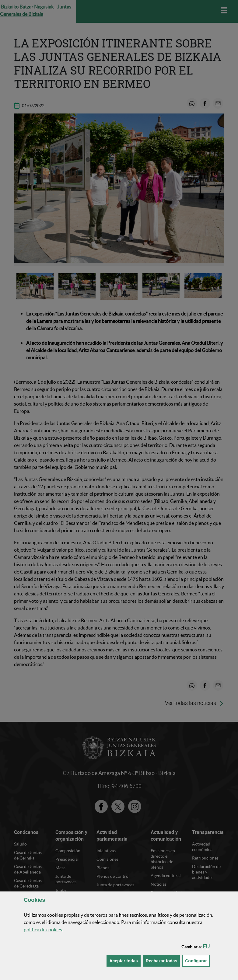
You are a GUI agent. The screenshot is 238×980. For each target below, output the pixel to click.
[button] (206, 946)
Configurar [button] (197, 960)
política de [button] (43, 929)
